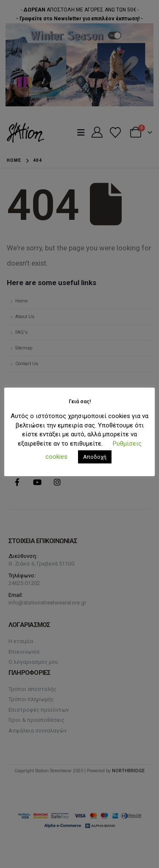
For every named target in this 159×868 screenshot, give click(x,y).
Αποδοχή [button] (95, 457)
